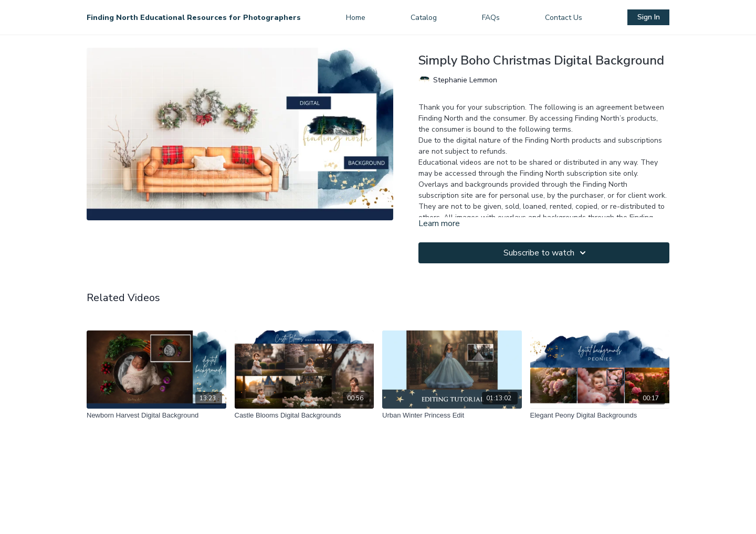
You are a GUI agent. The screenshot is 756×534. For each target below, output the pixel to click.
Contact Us (564, 18)
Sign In (649, 17)
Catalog (424, 18)
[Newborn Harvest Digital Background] (156, 415)
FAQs (491, 18)
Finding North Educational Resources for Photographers (194, 18)
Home (356, 18)
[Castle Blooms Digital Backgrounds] (304, 415)
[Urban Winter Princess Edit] (452, 415)
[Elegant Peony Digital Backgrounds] (600, 415)
